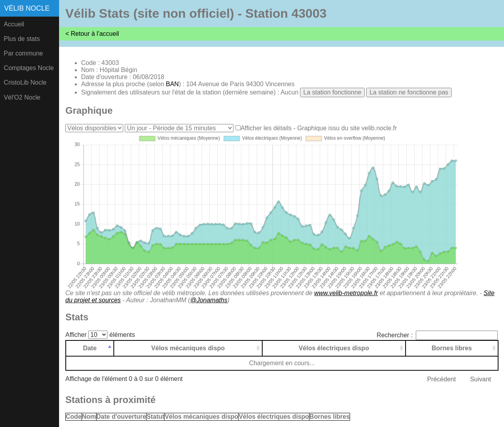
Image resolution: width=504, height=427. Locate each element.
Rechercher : (437, 335)
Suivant (481, 379)
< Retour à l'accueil (92, 34)
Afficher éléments (100, 335)
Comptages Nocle (29, 68)
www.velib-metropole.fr (346, 293)
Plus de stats (22, 39)
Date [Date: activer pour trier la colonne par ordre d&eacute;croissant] (90, 348)
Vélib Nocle (27, 8)
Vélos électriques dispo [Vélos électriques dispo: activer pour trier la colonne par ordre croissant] (334, 348)
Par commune (24, 53)
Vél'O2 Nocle (22, 97)
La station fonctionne (332, 92)
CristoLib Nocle (25, 82)
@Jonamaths (209, 300)
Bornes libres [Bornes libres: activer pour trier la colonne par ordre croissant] (452, 348)
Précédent (442, 379)
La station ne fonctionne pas (409, 92)
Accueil (14, 24)
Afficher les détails (266, 128)
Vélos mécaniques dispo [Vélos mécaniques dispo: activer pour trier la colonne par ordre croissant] (188, 348)
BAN (172, 84)
